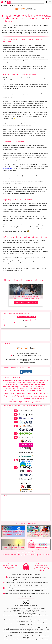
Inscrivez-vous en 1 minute (26, 317)
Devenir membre (10, 567)
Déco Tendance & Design (30, 384)
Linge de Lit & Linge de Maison (31, 401)
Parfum (8, 383)
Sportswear (13, 382)
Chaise (13, 387)
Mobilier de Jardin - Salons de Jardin (15, 399)
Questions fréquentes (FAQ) (10, 566)
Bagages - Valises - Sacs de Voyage (28, 387)
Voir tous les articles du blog (26, 552)
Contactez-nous (41, 564)
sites (10, 5)
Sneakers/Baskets (43, 380)
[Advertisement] (14, 336)
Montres (19, 382)
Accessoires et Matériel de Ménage (37, 396)
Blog (10, 569)
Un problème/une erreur (41, 566)
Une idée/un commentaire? (41, 567)
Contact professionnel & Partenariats (41, 570)
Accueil (4, 5)
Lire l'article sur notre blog (26, 302)
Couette (24, 382)
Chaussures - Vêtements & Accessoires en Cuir (18, 380)
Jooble (36, 380)
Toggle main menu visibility (50, 2)
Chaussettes (28, 394)
